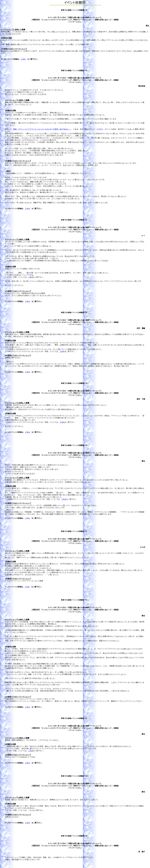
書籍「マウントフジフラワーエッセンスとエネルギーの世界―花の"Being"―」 (42, 129)
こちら (23, 59)
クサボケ (100, 129)
